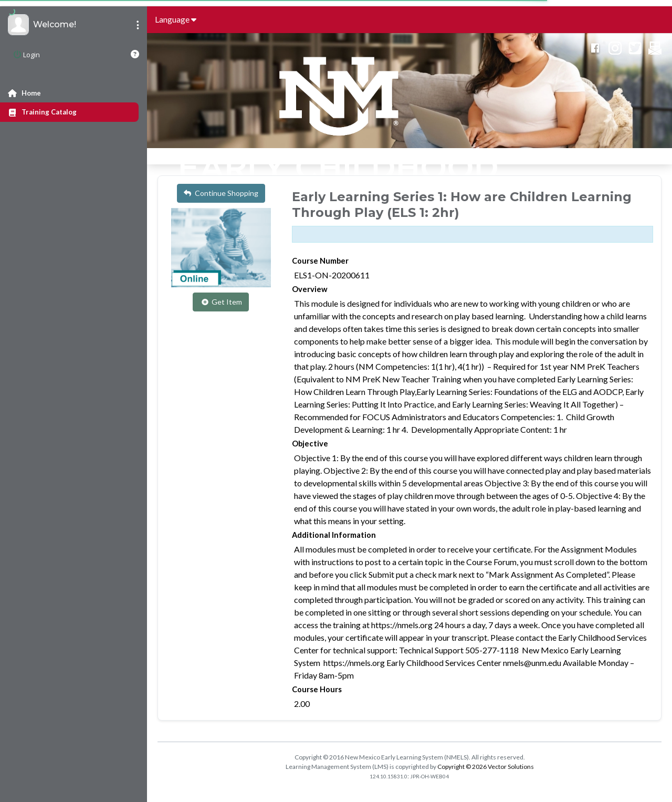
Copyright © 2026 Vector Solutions (486, 767)
